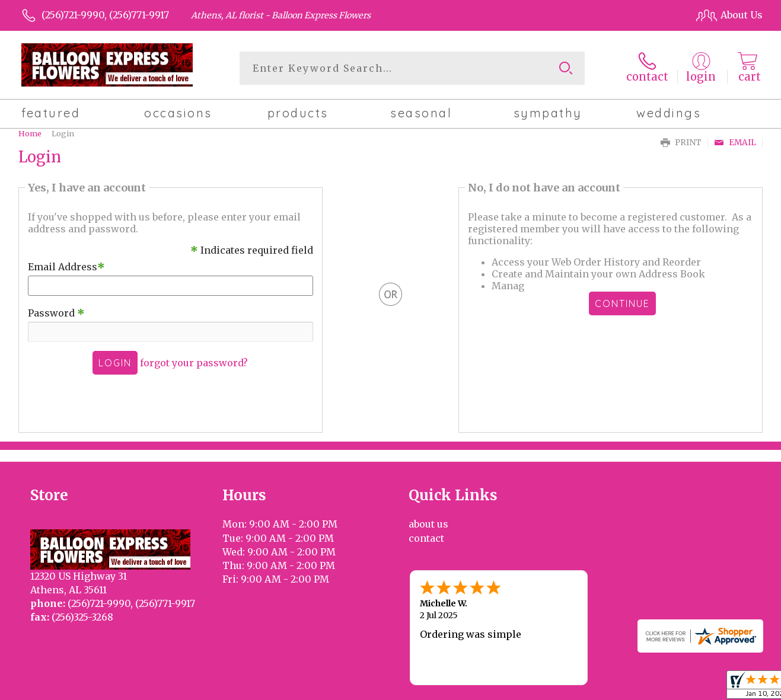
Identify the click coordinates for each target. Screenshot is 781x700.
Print (681, 143)
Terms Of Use (491, 688)
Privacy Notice (564, 688)
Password (56, 313)
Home (30, 133)
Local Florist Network (653, 688)
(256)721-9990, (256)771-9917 (105, 15)
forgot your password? (194, 363)
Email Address (66, 267)
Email (735, 143)
